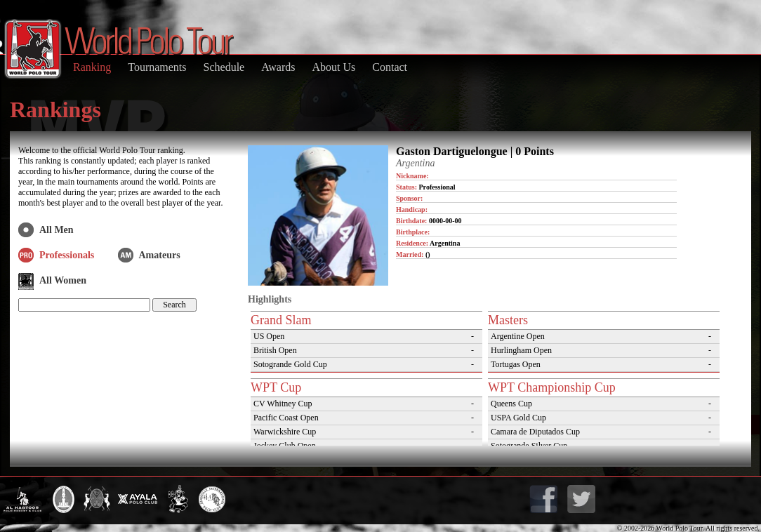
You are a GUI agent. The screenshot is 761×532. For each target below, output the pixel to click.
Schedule (224, 67)
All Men (57, 230)
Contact (390, 67)
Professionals (67, 255)
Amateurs (160, 255)
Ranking (92, 67)
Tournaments (157, 67)
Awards (278, 67)
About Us (333, 67)
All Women (63, 280)
